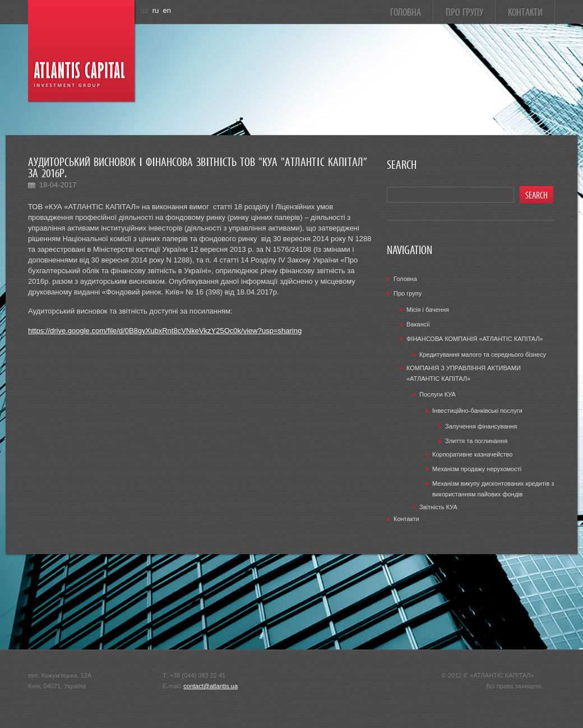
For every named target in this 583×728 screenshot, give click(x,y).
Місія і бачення (428, 310)
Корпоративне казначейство (472, 454)
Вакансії (418, 324)
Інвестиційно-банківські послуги (477, 411)
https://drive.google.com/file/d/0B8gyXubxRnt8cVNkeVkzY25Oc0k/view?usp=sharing (165, 331)
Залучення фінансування (481, 426)
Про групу (464, 11)
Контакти (525, 11)
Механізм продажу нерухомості (477, 469)
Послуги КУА (438, 394)
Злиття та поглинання (476, 441)
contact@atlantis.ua (210, 686)
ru (156, 10)
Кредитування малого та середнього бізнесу (483, 354)
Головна (406, 11)
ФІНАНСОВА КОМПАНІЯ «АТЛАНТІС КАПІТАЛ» (475, 339)
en (167, 10)
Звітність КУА (438, 507)
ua (144, 10)
